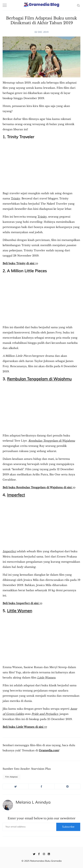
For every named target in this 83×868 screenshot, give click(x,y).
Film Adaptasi (11, 777)
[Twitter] (34, 854)
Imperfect (16, 495)
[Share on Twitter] (16, 786)
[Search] (78, 5)
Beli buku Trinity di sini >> (20, 263)
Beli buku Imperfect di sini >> (22, 603)
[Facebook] (39, 854)
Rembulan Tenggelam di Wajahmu (39, 379)
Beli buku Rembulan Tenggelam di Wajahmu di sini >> (39, 487)
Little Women (20, 611)
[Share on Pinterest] (67, 786)
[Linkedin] (49, 854)
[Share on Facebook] (42, 786)
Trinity (15, 198)
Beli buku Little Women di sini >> (25, 727)
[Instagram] (44, 854)
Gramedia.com (49, 750)
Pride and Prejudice (45, 714)
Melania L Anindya (33, 802)
